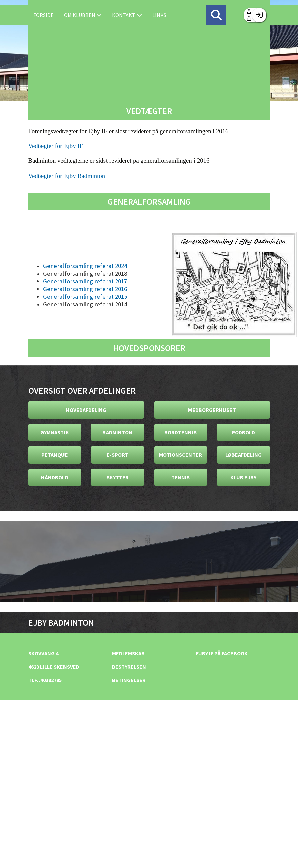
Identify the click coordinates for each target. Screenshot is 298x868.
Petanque (55, 455)
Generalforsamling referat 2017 (85, 281)
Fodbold (244, 432)
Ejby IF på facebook (222, 653)
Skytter (118, 477)
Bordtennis (180, 432)
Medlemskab (128, 653)
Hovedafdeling (86, 410)
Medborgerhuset (212, 410)
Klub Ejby (243, 477)
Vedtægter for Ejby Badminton (67, 176)
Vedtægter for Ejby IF (56, 146)
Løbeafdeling (244, 455)
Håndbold (55, 477)
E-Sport (117, 455)
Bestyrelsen (129, 667)
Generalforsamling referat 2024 (85, 266)
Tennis (181, 477)
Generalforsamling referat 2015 (85, 297)
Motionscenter (180, 455)
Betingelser (129, 680)
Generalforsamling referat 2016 (85, 289)
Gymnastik (55, 432)
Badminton (117, 432)
